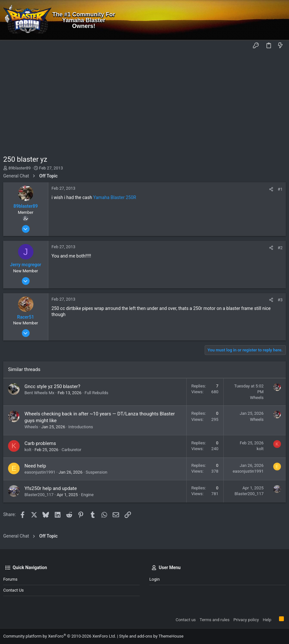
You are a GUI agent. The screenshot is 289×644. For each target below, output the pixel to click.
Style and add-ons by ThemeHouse (151, 636)
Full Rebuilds (97, 393)
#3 (280, 300)
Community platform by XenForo (60, 636)
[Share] (271, 189)
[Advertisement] (144, 100)
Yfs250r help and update (51, 488)
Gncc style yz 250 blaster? (52, 386)
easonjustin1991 (40, 472)
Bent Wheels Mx (39, 393)
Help (267, 620)
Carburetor (71, 450)
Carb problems (40, 443)
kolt (28, 450)
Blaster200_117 (39, 495)
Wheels (257, 398)
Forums (10, 579)
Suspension (96, 472)
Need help (35, 466)
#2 (280, 248)
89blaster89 (19, 168)
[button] (10, 46)
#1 (280, 189)
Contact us (14, 590)
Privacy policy (246, 620)
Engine (87, 495)
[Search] (280, 20)
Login (154, 579)
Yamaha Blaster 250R (115, 197)
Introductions (81, 427)
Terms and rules (214, 620)
